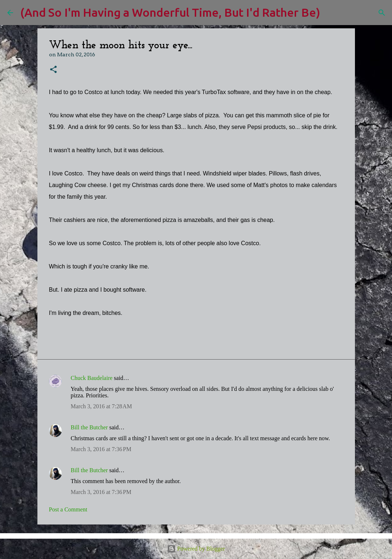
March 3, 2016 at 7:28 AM (102, 406)
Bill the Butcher (89, 427)
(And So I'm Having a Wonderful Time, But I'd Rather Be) (170, 12)
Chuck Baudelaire (92, 378)
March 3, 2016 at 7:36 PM (101, 449)
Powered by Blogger (196, 549)
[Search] (330, 13)
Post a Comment (68, 509)
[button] (53, 70)
